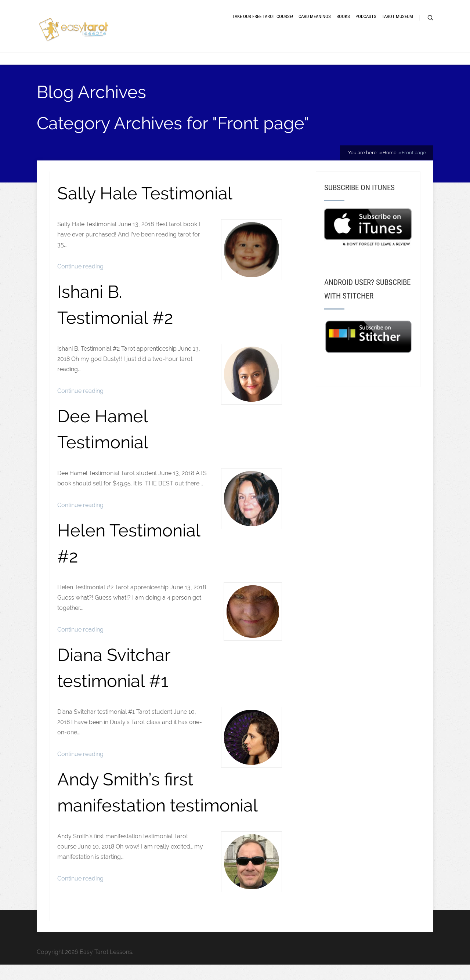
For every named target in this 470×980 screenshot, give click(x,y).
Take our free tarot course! (263, 19)
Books (343, 19)
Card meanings (315, 19)
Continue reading (80, 272)
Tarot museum (397, 19)
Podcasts (366, 19)
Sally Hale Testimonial (145, 198)
